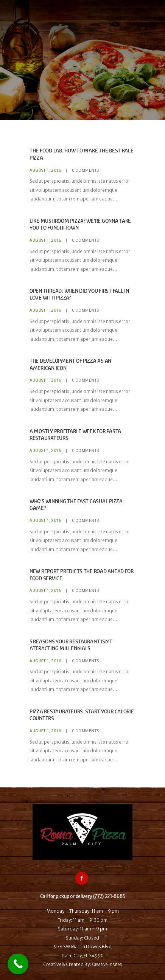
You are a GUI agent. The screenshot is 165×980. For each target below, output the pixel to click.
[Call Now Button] (18, 964)
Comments (85, 170)
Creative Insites (107, 964)
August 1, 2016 (45, 170)
